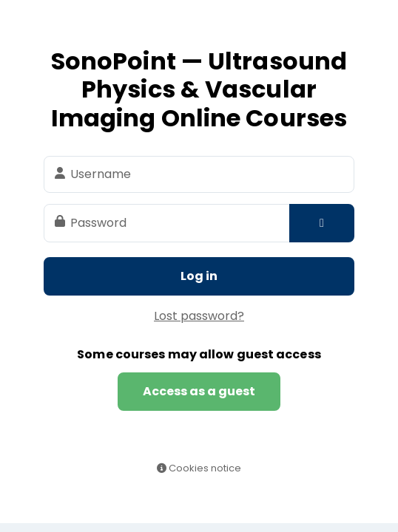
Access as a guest (199, 391)
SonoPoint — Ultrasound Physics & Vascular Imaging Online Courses (199, 89)
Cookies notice (199, 468)
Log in (199, 276)
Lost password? (199, 316)
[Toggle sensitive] (322, 223)
